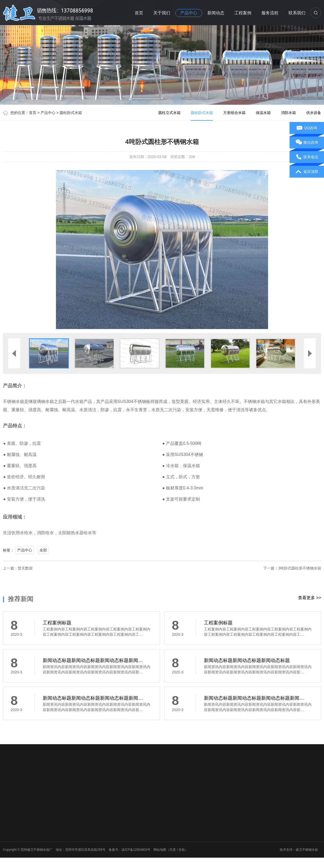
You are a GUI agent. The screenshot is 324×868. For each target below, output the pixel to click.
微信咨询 (307, 143)
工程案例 (243, 13)
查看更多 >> (310, 598)
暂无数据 (25, 568)
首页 (139, 13)
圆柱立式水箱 (169, 113)
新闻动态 (216, 13)
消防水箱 (288, 113)
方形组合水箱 (234, 113)
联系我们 (297, 13)
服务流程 (270, 13)
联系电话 (307, 157)
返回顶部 (307, 172)
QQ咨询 (307, 128)
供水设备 (314, 113)
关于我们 (162, 13)
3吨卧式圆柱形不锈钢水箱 (300, 568)
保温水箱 (263, 113)
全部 (43, 550)
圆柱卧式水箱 (71, 113)
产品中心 (189, 13)
